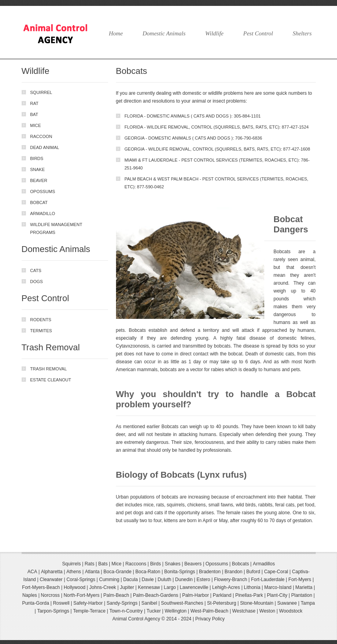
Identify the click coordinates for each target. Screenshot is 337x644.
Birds (37, 158)
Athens (74, 572)
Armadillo (43, 213)
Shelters (302, 33)
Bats (103, 564)
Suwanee (287, 603)
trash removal (49, 369)
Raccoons (136, 564)
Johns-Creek (103, 587)
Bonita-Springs (180, 572)
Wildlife (215, 33)
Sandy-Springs (122, 603)
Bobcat (39, 202)
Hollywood (75, 587)
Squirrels (71, 564)
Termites (41, 331)
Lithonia (252, 587)
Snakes (173, 564)
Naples (30, 595)
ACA (32, 572)
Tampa (308, 603)
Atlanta (92, 572)
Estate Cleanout (51, 380)
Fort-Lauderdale (268, 580)
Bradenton (210, 572)
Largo (170, 587)
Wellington (176, 611)
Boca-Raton (148, 572)
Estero (203, 580)
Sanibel (149, 603)
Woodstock (291, 611)
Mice (36, 125)
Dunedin (184, 580)
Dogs (37, 282)
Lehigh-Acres (226, 587)
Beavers (193, 564)
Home (116, 33)
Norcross (50, 595)
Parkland (222, 595)
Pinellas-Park (249, 595)
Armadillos (264, 564)
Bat (34, 114)
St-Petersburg (222, 603)
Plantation (301, 595)
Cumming (109, 580)
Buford (253, 572)
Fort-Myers (300, 580)
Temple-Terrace (89, 611)
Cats (36, 270)
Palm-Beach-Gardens (156, 595)
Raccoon (41, 136)
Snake (38, 169)
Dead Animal (45, 147)
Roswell (61, 603)
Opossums (43, 191)
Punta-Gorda (36, 603)
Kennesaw (149, 587)
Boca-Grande (117, 572)
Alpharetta (52, 572)
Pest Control (258, 33)
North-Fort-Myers (82, 595)
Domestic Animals (164, 33)
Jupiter (127, 587)
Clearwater (51, 580)
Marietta (304, 587)
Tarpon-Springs (53, 611)
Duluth (165, 580)
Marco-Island (278, 587)
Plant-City (277, 595)
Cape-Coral (276, 572)
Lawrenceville (194, 587)
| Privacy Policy (209, 619)
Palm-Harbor (195, 595)
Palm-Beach (116, 595)
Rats (89, 564)
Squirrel (41, 92)
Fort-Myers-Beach (41, 587)
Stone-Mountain (257, 603)
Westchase (244, 611)
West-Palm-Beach (209, 611)
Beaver (39, 180)
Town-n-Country (126, 611)
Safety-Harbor (88, 603)
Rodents (41, 320)
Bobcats (240, 564)
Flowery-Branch (230, 580)
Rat (34, 103)
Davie (148, 580)
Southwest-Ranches (182, 603)
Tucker (154, 611)
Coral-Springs (81, 580)
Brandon (233, 572)
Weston (267, 611)
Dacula (130, 580)
